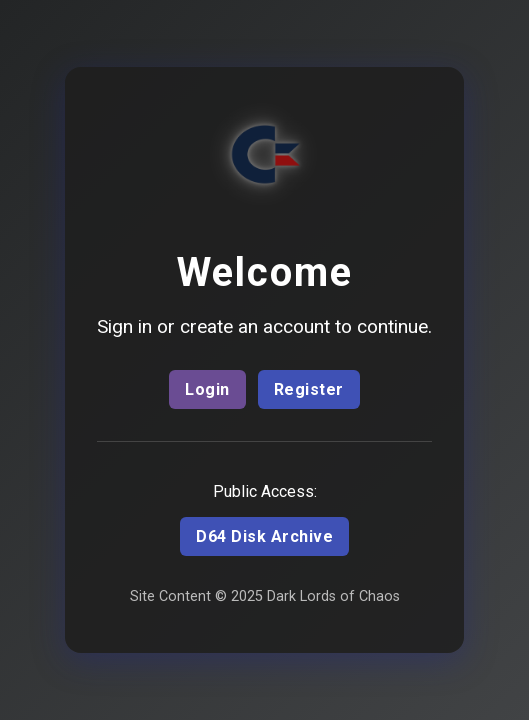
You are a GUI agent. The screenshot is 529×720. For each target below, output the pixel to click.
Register (309, 389)
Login (207, 389)
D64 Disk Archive (264, 536)
